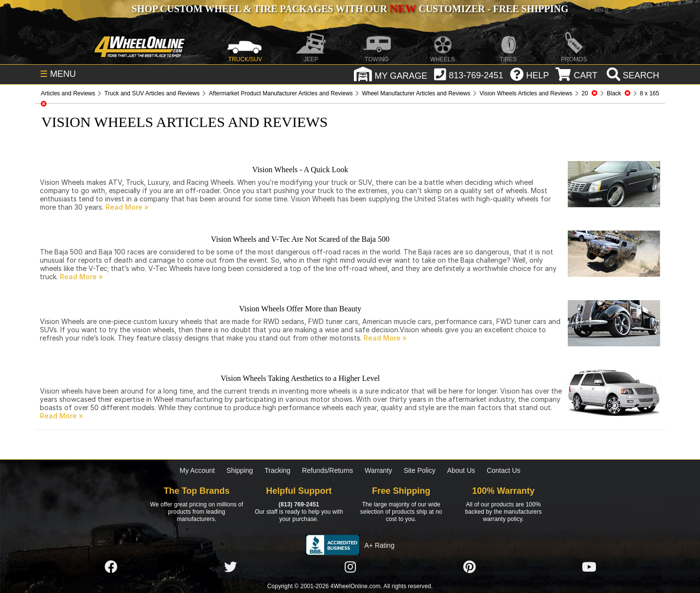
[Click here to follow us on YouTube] (589, 567)
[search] (632, 75)
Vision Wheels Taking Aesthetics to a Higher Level (300, 378)
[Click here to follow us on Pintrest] (470, 567)
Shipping (240, 470)
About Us (461, 470)
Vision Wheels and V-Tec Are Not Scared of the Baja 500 (300, 239)
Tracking (277, 470)
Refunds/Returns (327, 470)
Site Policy (419, 470)
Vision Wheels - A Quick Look (300, 170)
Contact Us (503, 470)
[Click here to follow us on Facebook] (111, 567)
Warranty (378, 470)
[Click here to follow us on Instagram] (350, 567)
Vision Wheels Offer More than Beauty (300, 309)
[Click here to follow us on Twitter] (230, 567)
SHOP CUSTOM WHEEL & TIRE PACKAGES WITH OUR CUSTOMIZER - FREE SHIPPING (350, 9)
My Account (197, 470)
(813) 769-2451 (299, 504)
